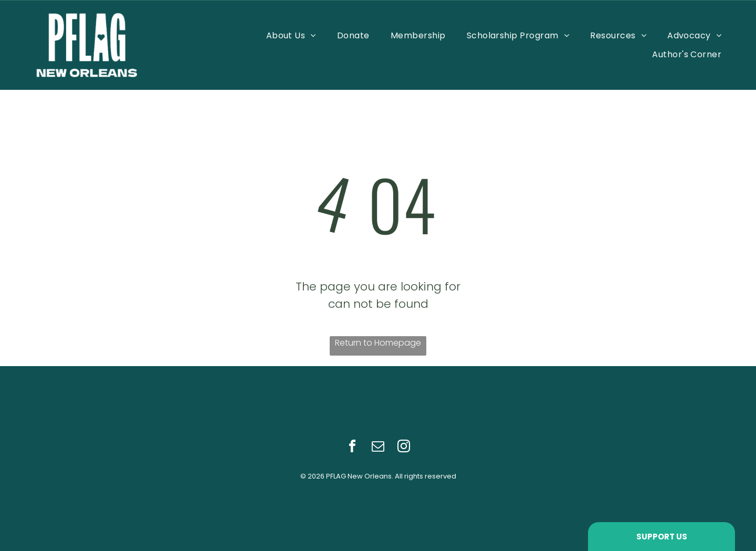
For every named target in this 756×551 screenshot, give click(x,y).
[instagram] (404, 448)
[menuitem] (291, 35)
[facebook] (352, 448)
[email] (378, 448)
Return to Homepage (378, 343)
